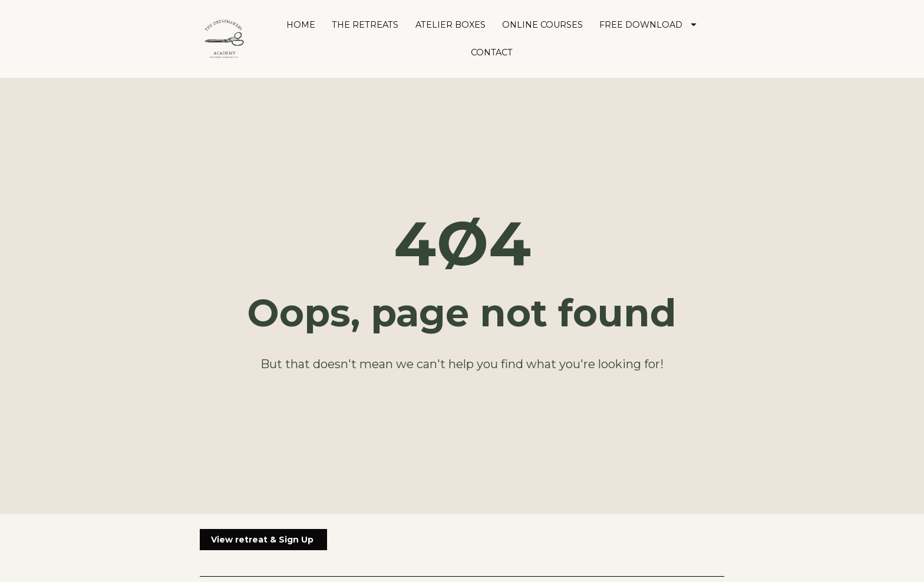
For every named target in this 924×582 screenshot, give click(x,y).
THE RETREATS (365, 25)
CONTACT (492, 52)
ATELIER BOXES (451, 25)
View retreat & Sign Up (263, 515)
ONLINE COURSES (542, 25)
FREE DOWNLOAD (648, 25)
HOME (301, 25)
